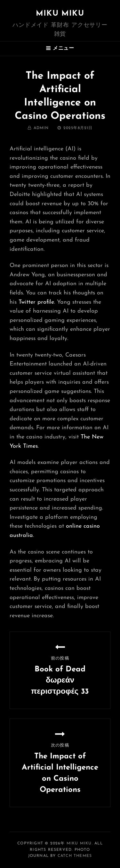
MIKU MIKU (60, 14)
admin (41, 128)
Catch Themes (75, 856)
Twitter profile (36, 302)
